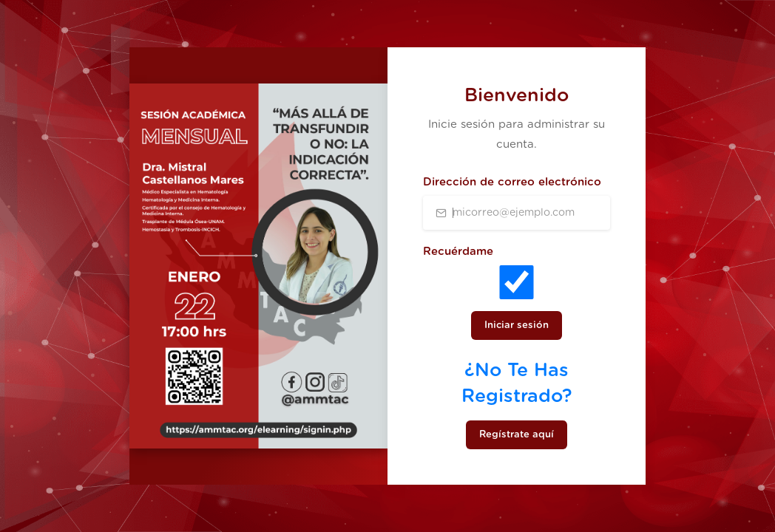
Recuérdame (458, 252)
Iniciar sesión (517, 325)
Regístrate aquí (517, 435)
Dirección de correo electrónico (512, 182)
